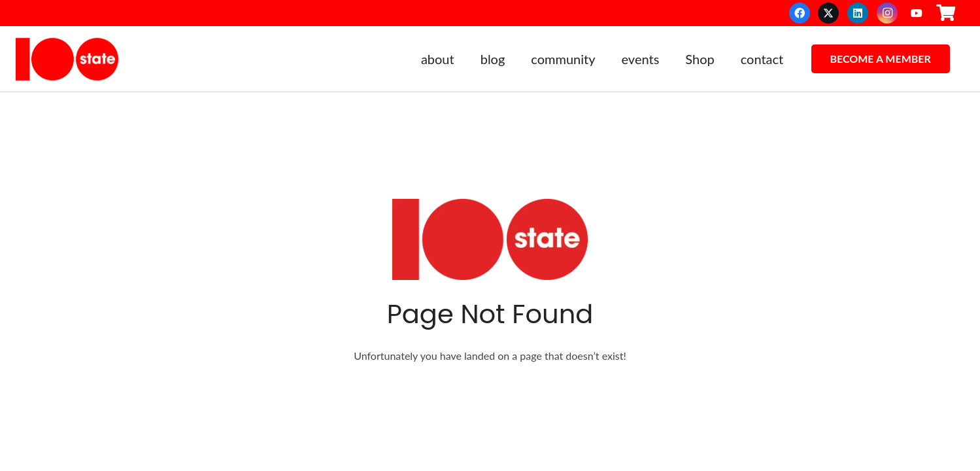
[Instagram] (887, 13)
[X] (828, 13)
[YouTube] (917, 13)
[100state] (67, 59)
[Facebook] (800, 13)
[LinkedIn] (858, 13)
